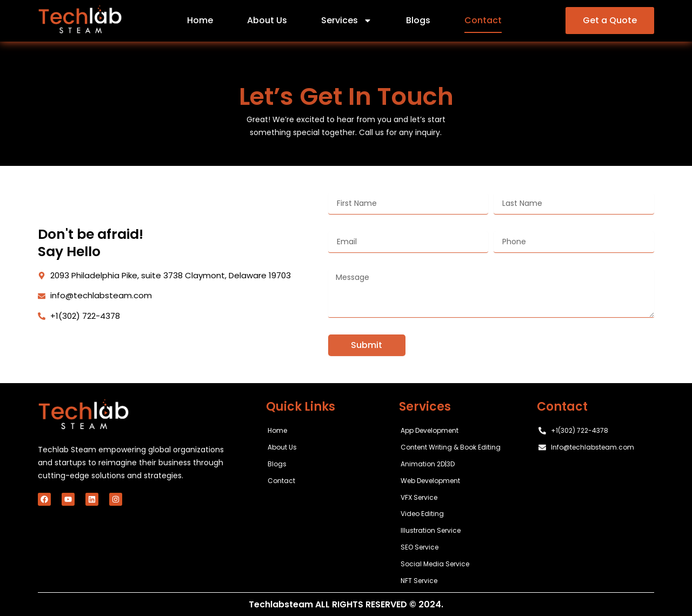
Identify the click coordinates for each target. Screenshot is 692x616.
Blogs (418, 20)
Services (347, 21)
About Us (267, 20)
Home (200, 20)
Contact (483, 20)
